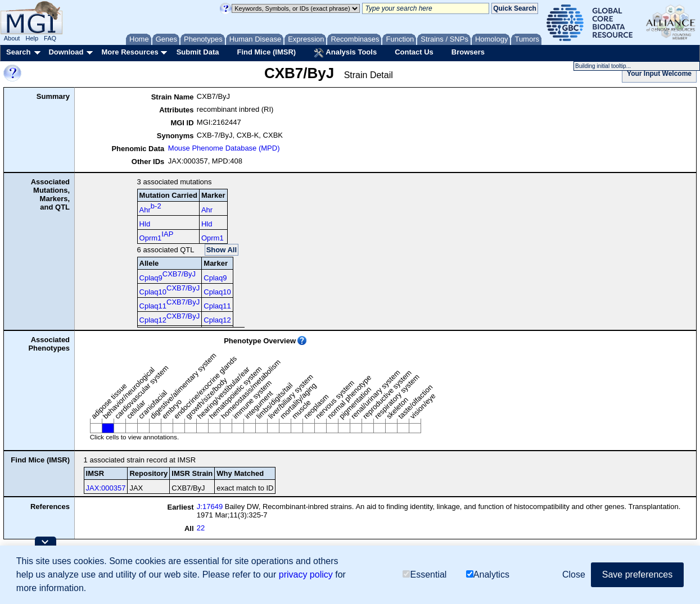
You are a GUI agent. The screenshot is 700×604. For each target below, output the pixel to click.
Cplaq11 (170, 304)
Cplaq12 (170, 318)
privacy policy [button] (306, 575)
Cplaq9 (168, 276)
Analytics (488, 575)
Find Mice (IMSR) (266, 52)
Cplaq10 (170, 290)
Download (66, 52)
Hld (145, 224)
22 (201, 528)
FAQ (50, 38)
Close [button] (574, 575)
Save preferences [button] (637, 575)
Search (18, 52)
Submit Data (198, 52)
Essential (424, 575)
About (12, 38)
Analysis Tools (345, 53)
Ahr (150, 208)
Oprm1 (157, 236)
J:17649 (210, 507)
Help (32, 38)
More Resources (130, 52)
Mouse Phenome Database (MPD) (224, 148)
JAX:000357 (106, 488)
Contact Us (414, 52)
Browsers (468, 52)
